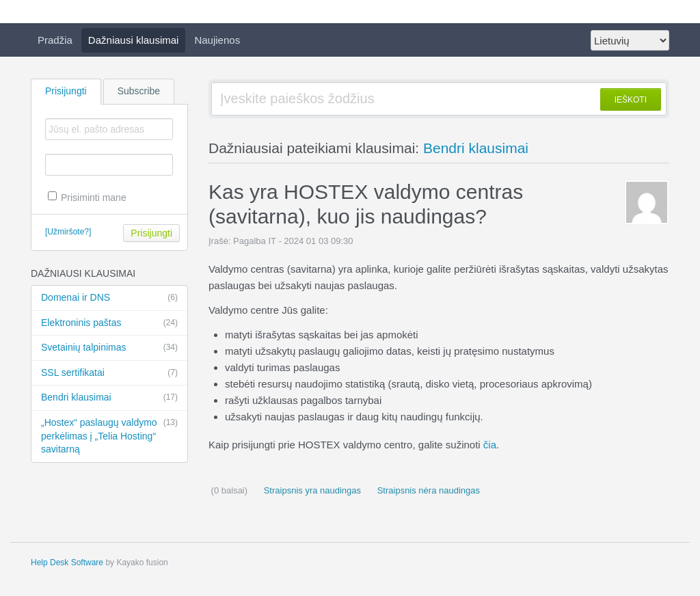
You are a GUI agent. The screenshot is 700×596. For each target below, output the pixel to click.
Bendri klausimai (109, 398)
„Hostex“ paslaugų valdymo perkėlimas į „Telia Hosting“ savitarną (109, 435)
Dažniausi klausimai (134, 40)
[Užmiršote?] (68, 232)
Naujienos (217, 40)
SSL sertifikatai (109, 373)
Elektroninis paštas (109, 323)
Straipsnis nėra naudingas (427, 490)
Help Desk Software (67, 563)
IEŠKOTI (631, 100)
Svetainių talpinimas (109, 348)
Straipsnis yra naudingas (311, 490)
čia (490, 445)
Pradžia (55, 40)
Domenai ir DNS (109, 298)
